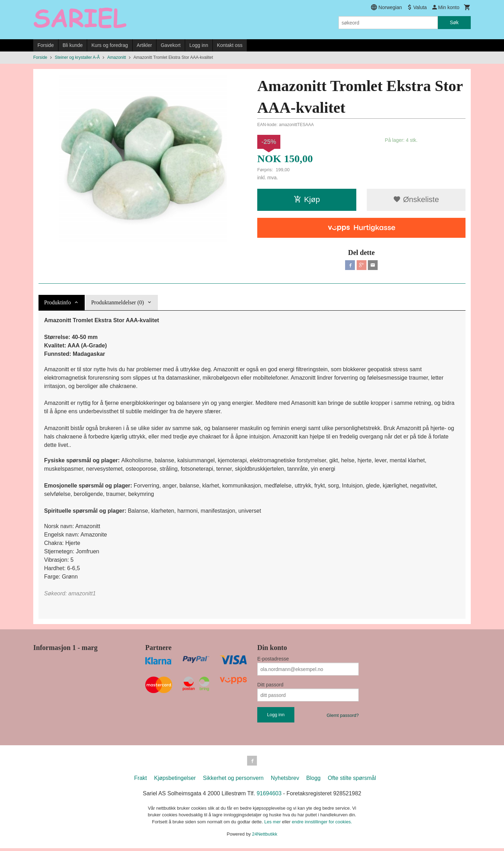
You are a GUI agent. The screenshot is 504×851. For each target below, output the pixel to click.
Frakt (140, 781)
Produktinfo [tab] (57, 304)
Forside (46, 45)
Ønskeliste (416, 199)
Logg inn (199, 45)
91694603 (269, 796)
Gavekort (171, 45)
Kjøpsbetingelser (175, 781)
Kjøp (307, 199)
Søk (454, 22)
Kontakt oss (230, 45)
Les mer (273, 825)
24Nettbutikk (265, 837)
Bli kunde (73, 45)
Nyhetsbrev (285, 781)
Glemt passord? (343, 717)
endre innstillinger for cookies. (322, 825)
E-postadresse (273, 660)
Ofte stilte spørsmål (352, 781)
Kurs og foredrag (110, 45)
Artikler (145, 45)
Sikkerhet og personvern (233, 781)
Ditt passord (270, 686)
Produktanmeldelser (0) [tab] (117, 304)
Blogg (313, 781)
